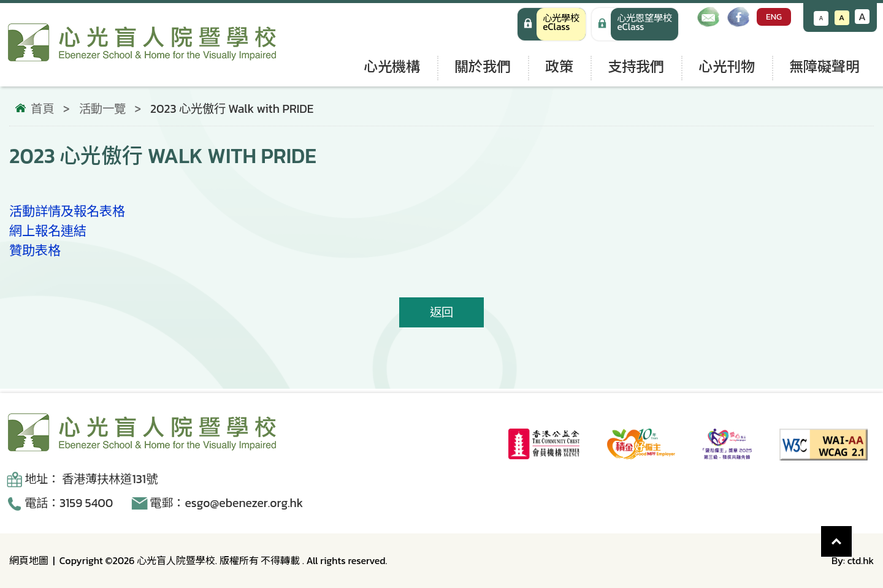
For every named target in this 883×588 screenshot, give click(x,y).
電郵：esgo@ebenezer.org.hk (226, 503)
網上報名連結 (48, 231)
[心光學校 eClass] (552, 24)
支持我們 (636, 67)
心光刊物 (727, 67)
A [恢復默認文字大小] (842, 17)
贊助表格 (35, 250)
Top (852, 535)
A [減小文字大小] (821, 18)
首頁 (42, 109)
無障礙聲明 (824, 67)
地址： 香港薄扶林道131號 (91, 479)
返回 (442, 312)
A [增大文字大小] (862, 17)
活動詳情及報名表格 (67, 211)
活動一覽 (102, 109)
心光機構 (392, 67)
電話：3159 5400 (69, 503)
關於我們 (483, 67)
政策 (559, 67)
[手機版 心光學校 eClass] (635, 24)
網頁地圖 (29, 560)
